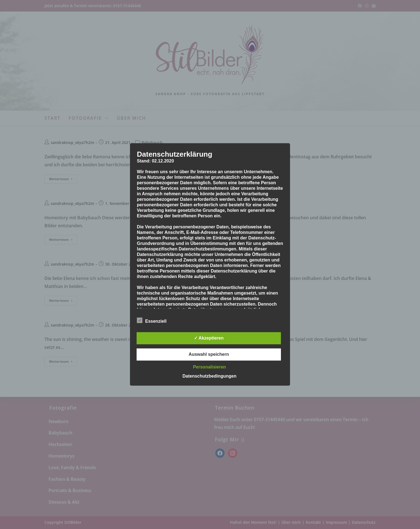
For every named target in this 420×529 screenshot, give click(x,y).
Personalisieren (209, 367)
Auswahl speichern (209, 355)
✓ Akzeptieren (209, 338)
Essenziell (152, 320)
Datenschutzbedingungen (209, 376)
